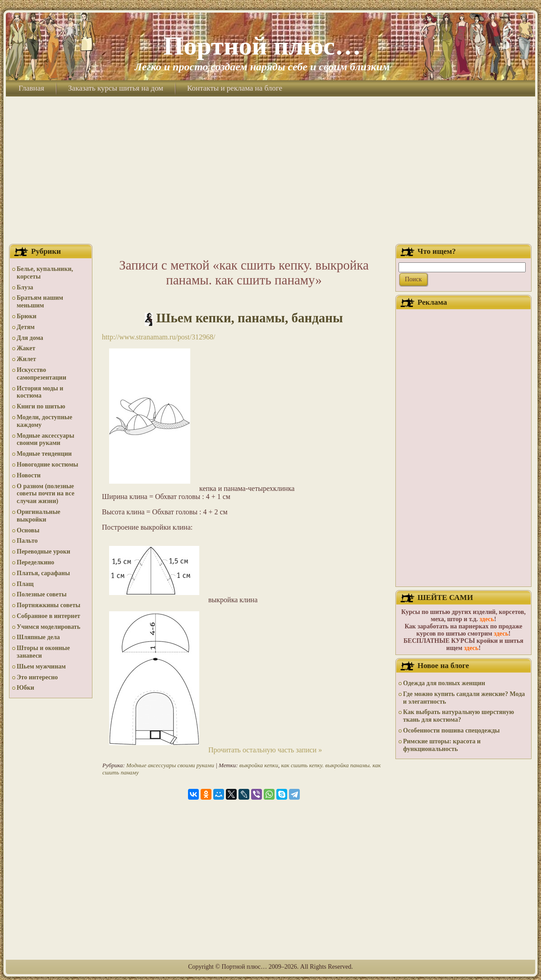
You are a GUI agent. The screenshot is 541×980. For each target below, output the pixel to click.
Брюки (27, 316)
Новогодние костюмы (48, 465)
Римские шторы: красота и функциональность (442, 745)
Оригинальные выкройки (39, 516)
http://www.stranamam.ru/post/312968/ (158, 337)
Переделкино (35, 562)
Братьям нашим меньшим (40, 302)
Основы (28, 530)
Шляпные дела (38, 637)
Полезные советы (42, 594)
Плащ (25, 584)
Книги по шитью (41, 406)
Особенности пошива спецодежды (452, 730)
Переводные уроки (44, 552)
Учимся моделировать (48, 627)
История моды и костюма (40, 392)
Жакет (26, 348)
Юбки (25, 688)
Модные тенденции (44, 454)
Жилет (26, 359)
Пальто (27, 541)
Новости (29, 475)
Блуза (25, 287)
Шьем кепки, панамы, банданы (250, 318)
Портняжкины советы (48, 605)
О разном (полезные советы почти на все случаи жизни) (46, 494)
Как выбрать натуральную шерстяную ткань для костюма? (458, 716)
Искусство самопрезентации (41, 374)
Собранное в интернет (48, 616)
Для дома (30, 338)
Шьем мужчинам (41, 666)
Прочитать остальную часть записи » (265, 750)
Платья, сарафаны (43, 573)
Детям (26, 327)
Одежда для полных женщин (444, 683)
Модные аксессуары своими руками (46, 440)
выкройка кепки (259, 765)
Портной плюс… (262, 46)
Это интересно (37, 677)
